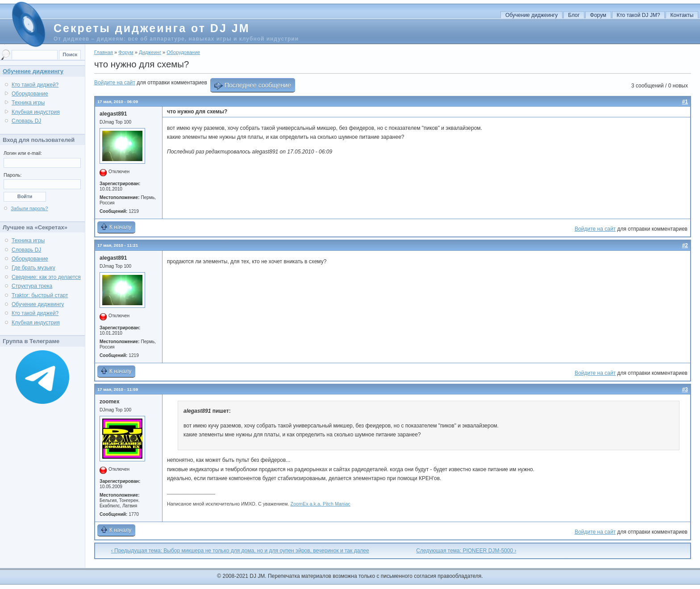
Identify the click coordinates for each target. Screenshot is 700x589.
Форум (598, 15)
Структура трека (32, 286)
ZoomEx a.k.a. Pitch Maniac (320, 504)
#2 (685, 245)
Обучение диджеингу (531, 15)
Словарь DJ (26, 121)
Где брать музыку (33, 268)
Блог (574, 15)
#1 (685, 102)
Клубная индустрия (36, 112)
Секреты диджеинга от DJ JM (152, 28)
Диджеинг (150, 52)
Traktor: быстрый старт (40, 295)
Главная (104, 52)
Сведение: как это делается (46, 277)
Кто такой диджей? (35, 85)
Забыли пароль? (29, 208)
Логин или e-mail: (23, 153)
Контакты (682, 15)
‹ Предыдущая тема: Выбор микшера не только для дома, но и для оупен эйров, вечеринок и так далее (240, 551)
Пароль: (12, 175)
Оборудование (183, 52)
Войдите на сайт (115, 83)
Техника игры (28, 103)
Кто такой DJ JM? (638, 15)
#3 (685, 390)
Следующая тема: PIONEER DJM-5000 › (466, 551)
